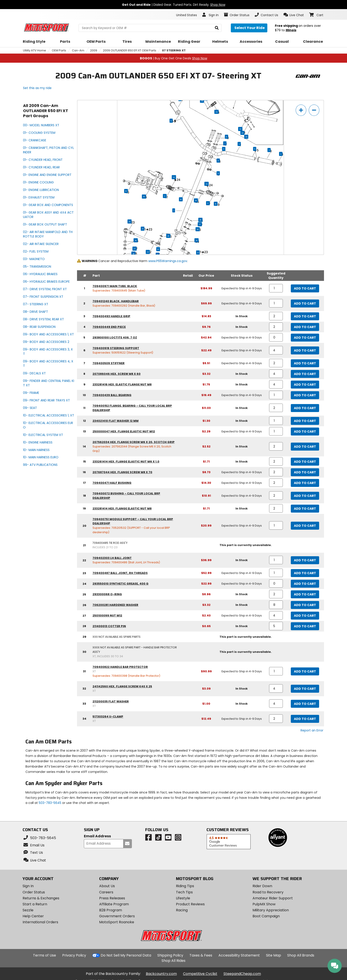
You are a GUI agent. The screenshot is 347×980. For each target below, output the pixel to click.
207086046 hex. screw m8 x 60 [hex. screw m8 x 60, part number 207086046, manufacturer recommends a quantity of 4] (117, 374)
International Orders (40, 922)
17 (165, 196)
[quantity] (276, 288)
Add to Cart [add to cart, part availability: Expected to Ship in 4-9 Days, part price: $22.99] (305, 584)
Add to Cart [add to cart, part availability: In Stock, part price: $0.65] (305, 626)
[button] (294, 15)
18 (181, 199)
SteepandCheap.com (242, 974)
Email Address (97, 836)
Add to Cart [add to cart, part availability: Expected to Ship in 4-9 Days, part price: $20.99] (305, 526)
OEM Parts (59, 50)
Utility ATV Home (35, 50)
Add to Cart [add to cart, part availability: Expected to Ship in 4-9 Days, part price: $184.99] (305, 288)
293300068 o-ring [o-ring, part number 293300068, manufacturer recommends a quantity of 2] (107, 594)
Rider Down (262, 886)
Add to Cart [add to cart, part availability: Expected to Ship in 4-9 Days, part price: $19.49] (305, 395)
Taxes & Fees (201, 955)
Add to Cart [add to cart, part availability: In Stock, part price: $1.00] (305, 704)
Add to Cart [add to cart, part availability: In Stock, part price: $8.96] (305, 594)
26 (198, 229)
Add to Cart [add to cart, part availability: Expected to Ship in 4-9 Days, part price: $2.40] (305, 616)
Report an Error (312, 730)
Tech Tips (184, 892)
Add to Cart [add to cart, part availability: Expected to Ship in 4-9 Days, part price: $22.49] (305, 350)
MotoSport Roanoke (117, 922)
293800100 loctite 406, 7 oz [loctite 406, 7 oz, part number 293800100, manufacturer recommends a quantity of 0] (115, 337)
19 (216, 204)
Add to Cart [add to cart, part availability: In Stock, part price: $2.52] (305, 447)
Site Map (274, 955)
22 (148, 252)
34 (217, 112)
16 (126, 191)
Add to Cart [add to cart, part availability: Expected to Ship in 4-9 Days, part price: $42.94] (305, 338)
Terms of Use (44, 955)
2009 (94, 50)
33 (242, 133)
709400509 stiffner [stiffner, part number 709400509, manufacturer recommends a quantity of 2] (109, 363)
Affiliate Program (114, 904)
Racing (182, 910)
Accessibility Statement (239, 955)
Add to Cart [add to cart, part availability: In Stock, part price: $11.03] (305, 408)
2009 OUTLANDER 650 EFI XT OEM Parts (130, 50)
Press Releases (112, 898)
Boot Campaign (266, 916)
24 (174, 177)
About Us (107, 886)
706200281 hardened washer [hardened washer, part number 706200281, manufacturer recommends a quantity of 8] (115, 605)
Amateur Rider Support (273, 898)
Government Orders (117, 916)
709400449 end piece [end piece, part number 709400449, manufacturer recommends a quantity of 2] (109, 327)
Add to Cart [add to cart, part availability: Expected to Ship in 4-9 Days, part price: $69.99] (305, 303)
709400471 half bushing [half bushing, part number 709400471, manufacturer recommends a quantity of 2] (112, 483)
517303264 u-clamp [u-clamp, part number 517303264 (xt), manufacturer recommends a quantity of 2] (108, 717)
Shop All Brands (301, 955)
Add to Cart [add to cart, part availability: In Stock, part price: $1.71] (305, 462)
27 (200, 224)
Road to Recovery (268, 892)
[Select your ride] (249, 28)
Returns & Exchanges (41, 898)
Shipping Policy (170, 955)
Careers (106, 892)
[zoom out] (314, 110)
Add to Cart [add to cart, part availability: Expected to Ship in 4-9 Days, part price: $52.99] (305, 573)
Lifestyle (183, 898)
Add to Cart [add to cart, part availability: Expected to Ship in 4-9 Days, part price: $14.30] (305, 483)
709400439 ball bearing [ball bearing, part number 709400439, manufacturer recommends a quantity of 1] (112, 395)
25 (196, 200)
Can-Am (78, 50)
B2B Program (111, 910)
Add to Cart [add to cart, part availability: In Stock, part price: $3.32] (305, 374)
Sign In (28, 886)
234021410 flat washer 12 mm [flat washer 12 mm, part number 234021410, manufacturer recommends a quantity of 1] (116, 421)
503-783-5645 (50, 803)
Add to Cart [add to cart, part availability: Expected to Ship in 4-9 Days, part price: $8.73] (305, 472)
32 (202, 101)
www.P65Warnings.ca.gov (168, 261)
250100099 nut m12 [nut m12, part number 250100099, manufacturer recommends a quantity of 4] (107, 615)
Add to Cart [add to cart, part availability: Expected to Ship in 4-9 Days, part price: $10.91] (305, 496)
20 (144, 196)
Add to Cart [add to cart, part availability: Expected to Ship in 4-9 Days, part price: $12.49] (305, 719)
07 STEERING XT (174, 50)
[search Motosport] (150, 28)
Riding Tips (185, 886)
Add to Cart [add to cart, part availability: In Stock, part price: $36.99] (305, 560)
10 (158, 249)
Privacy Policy (74, 955)
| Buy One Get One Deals (173, 58)
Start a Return (35, 904)
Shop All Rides (173, 961)
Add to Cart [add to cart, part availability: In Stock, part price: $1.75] (305, 385)
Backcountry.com (161, 974)
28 (200, 220)
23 (129, 222)
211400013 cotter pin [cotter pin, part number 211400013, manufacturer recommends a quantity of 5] (109, 626)
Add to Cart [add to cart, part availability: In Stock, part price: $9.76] (305, 327)
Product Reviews (190, 904)
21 (143, 229)
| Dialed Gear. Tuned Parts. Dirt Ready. (174, 5)
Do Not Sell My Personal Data (126, 955)
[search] (217, 28)
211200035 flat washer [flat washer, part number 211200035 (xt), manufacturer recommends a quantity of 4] (111, 701)
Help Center (33, 916)
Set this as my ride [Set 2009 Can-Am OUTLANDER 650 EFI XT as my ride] (37, 88)
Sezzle (28, 910)
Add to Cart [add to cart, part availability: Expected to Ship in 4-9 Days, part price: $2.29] (305, 432)
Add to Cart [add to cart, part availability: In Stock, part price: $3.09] (305, 689)
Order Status (34, 892)
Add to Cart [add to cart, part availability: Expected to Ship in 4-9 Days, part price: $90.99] (305, 671)
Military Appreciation (271, 910)
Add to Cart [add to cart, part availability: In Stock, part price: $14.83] (305, 316)
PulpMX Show (264, 904)
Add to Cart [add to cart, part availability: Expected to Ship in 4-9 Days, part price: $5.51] (305, 363)
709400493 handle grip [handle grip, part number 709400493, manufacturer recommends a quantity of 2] (111, 316)
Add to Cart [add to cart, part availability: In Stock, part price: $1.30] (305, 421)
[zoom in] (301, 110)
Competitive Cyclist (200, 974)
